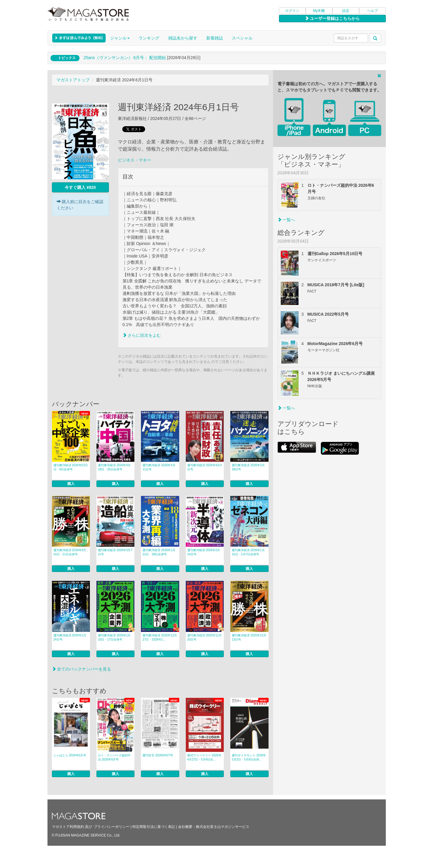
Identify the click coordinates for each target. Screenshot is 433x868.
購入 (71, 484)
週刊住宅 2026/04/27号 (158, 755)
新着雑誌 (215, 38)
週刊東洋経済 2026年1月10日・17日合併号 (114, 637)
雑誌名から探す (183, 38)
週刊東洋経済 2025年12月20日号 (204, 637)
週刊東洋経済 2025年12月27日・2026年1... (160, 637)
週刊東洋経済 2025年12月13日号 (249, 637)
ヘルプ (372, 11)
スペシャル (242, 38)
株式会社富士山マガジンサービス (223, 827)
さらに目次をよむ (142, 335)
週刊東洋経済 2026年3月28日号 (248, 467)
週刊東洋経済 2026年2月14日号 (204, 552)
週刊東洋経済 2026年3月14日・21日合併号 (70, 552)
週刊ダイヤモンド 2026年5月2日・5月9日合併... (249, 757)
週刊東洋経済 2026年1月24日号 (70, 637)
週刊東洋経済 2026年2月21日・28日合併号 (159, 552)
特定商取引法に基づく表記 (154, 827)
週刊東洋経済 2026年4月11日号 (159, 467)
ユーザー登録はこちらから (332, 18)
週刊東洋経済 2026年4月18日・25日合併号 (114, 467)
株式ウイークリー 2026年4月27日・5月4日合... (204, 757)
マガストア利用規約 (68, 827)
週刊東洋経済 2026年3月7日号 (115, 552)
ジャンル (120, 38)
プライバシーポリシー (112, 827)
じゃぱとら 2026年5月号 (70, 755)
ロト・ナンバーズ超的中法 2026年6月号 (114, 757)
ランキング (149, 38)
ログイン (292, 11)
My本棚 (319, 11)
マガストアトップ (73, 80)
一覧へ (286, 220)
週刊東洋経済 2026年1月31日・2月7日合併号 (248, 552)
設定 (346, 11)
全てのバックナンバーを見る (82, 669)
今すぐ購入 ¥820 (80, 187)
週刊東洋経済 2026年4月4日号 (204, 467)
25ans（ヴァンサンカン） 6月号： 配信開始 (125, 58)
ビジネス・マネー (134, 160)
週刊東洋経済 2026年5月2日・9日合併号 (71, 467)
